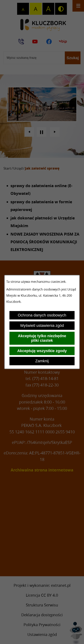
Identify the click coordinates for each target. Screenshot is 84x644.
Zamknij (42, 361)
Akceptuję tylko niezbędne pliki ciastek (42, 338)
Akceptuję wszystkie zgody (42, 351)
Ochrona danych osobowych (42, 315)
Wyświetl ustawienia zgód (42, 326)
